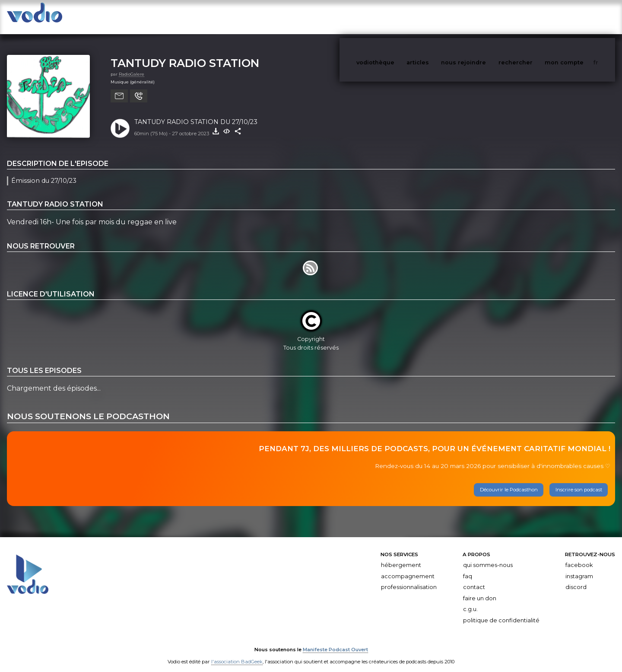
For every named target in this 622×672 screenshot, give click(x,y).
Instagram (579, 568)
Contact (474, 578)
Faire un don (480, 590)
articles (437, 17)
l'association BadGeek (237, 653)
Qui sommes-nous (488, 556)
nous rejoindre (481, 17)
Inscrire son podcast (579, 481)
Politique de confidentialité (501, 612)
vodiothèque (396, 17)
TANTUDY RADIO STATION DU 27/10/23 (196, 113)
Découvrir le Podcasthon (509, 481)
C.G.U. (470, 600)
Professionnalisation (409, 578)
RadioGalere (132, 65)
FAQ (468, 568)
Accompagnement (408, 568)
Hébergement (401, 556)
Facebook (579, 556)
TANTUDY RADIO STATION (185, 54)
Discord (576, 578)
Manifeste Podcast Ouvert (335, 641)
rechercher (532, 17)
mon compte (578, 17)
